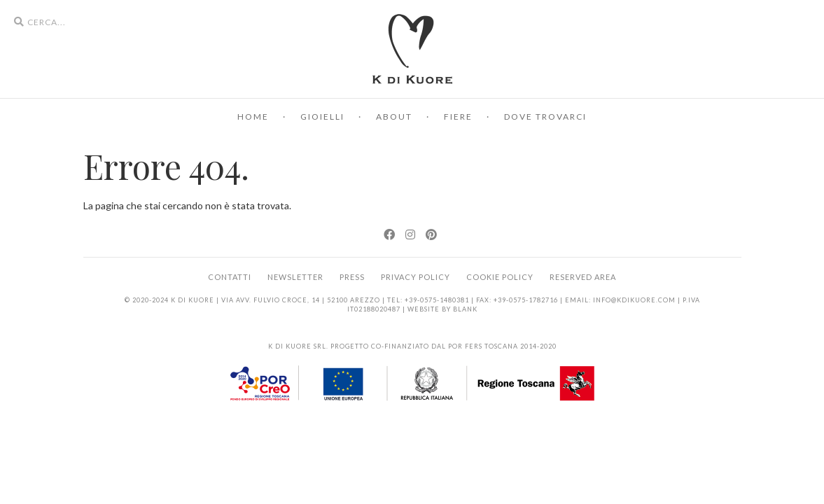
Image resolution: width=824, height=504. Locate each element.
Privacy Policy (416, 277)
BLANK (465, 309)
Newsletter (295, 277)
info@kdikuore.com (634, 300)
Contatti (230, 277)
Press (352, 277)
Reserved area (583, 277)
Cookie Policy (500, 277)
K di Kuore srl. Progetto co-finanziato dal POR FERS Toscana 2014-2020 (412, 346)
